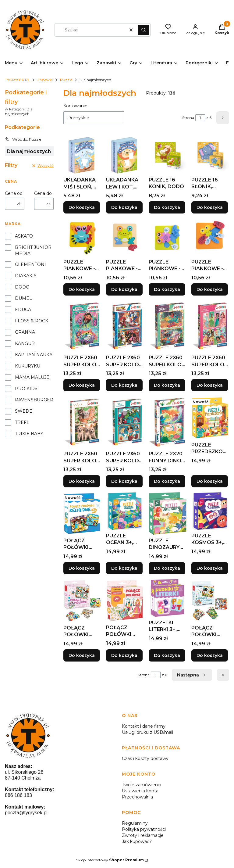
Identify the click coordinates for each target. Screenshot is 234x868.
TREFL (22, 422)
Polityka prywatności (144, 829)
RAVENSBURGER (34, 400)
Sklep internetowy (110, 860)
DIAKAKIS (26, 276)
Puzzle (66, 80)
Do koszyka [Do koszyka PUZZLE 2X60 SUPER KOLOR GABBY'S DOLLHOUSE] (82, 386)
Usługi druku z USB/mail (147, 732)
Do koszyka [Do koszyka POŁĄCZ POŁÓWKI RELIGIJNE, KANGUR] (82, 568)
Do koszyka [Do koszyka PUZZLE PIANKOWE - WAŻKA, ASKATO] (210, 289)
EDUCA (23, 310)
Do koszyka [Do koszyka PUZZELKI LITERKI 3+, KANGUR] (167, 655)
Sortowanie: (76, 106)
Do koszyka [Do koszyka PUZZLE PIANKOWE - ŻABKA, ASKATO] (124, 289)
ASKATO (24, 236)
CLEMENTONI (30, 264)
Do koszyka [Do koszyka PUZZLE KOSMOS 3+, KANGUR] (210, 568)
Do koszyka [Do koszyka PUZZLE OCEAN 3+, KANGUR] (124, 568)
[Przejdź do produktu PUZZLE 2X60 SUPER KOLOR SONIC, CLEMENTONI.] (125, 326)
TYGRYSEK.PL (17, 80)
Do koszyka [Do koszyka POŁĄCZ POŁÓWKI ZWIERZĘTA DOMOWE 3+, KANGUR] (82, 655)
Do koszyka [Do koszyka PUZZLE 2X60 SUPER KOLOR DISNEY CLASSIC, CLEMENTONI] (124, 481)
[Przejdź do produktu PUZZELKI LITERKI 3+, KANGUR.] (168, 598)
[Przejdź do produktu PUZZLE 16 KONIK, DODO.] (168, 155)
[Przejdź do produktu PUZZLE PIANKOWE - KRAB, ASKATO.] (82, 237)
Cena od (14, 193)
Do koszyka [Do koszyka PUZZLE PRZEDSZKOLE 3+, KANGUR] (210, 481)
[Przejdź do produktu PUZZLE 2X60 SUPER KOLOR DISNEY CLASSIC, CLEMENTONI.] (125, 422)
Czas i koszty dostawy (145, 759)
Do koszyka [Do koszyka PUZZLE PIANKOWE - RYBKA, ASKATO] (167, 289)
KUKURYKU (28, 366)
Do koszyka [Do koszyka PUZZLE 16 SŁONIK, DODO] (210, 207)
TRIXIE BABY (29, 434)
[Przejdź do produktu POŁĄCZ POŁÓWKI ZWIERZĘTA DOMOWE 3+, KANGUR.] (82, 601)
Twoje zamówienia (142, 785)
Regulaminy (135, 823)
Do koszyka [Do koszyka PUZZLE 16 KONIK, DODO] (167, 207)
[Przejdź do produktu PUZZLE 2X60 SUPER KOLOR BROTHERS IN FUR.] (82, 422)
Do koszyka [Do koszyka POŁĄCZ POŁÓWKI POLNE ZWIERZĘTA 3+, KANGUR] (210, 655)
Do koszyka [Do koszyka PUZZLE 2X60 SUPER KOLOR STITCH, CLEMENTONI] (167, 386)
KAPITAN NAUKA (34, 355)
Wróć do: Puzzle (23, 139)
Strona (188, 118)
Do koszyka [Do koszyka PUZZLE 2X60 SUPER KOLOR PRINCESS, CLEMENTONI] (210, 386)
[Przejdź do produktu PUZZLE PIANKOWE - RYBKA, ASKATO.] (168, 237)
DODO (22, 287)
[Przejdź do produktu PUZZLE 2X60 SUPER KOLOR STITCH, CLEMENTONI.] (168, 326)
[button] (144, 30)
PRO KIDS (26, 389)
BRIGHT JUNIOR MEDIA (33, 250)
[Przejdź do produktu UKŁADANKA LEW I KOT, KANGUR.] (125, 155)
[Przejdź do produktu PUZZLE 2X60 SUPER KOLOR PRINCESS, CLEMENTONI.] (210, 326)
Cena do (43, 193)
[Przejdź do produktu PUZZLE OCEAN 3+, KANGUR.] (125, 511)
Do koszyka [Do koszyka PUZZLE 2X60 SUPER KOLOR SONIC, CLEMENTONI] (124, 386)
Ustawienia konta (140, 791)
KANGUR (25, 343)
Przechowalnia (137, 797)
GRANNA (25, 332)
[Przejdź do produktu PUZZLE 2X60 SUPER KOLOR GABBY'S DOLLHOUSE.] (82, 326)
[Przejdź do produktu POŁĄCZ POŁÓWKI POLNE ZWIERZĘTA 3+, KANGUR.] (210, 601)
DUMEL (23, 298)
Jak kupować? (137, 841)
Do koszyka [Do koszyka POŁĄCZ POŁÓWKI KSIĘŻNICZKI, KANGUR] (124, 655)
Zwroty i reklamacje (143, 835)
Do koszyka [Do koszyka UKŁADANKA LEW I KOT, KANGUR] (124, 207)
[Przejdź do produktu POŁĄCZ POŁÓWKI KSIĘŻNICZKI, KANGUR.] (125, 601)
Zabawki (45, 80)
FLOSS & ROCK (32, 321)
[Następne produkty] (192, 675)
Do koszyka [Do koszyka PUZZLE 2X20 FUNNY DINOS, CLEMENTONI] (167, 481)
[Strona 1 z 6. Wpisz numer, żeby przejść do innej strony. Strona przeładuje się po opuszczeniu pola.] (200, 118)
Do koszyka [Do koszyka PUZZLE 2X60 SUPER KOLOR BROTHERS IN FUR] (82, 481)
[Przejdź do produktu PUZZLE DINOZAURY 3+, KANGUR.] (168, 514)
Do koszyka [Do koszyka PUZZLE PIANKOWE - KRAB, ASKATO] (82, 289)
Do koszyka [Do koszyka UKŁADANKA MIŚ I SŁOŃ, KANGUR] (82, 207)
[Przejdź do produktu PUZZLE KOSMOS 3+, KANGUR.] (210, 511)
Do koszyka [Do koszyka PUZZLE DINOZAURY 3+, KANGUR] (167, 568)
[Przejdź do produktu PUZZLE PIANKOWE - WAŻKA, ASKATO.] (210, 237)
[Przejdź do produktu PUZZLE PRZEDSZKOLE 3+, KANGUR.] (210, 418)
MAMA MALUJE (32, 377)
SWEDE (24, 411)
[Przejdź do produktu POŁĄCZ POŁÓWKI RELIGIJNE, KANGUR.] (82, 514)
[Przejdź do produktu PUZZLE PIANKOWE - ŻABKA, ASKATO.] (125, 237)
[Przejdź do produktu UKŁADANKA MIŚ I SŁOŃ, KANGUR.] (82, 155)
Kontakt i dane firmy (144, 726)
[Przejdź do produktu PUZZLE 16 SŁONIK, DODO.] (210, 155)
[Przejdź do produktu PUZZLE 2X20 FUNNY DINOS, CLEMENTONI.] (168, 422)
